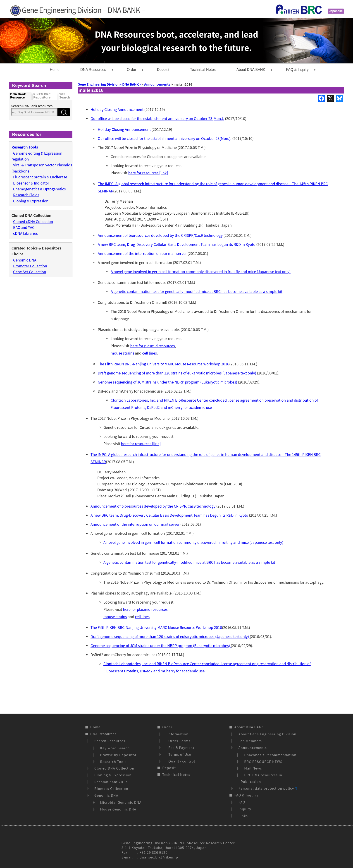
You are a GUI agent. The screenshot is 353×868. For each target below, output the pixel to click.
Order (132, 70)
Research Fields (26, 195)
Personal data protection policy (268, 788)
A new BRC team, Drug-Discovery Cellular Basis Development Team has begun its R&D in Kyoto (177, 244)
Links (243, 816)
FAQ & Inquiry (297, 70)
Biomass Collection (111, 788)
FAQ (242, 802)
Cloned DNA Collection (114, 768)
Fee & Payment (180, 747)
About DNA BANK (251, 70)
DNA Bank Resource (18, 96)
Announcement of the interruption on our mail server (142, 253)
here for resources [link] (148, 173)
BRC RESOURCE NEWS (263, 761)
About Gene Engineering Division (267, 734)
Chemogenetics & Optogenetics (39, 189)
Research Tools (113, 761)
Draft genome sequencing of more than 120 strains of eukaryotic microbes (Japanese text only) (177, 373)
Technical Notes (203, 70)
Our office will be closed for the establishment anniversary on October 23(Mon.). (157, 118)
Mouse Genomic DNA (118, 809)
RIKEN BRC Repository (42, 96)
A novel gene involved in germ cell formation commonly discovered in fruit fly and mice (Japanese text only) (201, 271)
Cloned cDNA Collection (33, 221)
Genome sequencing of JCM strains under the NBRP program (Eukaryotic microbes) (168, 382)
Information (177, 734)
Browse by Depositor (118, 755)
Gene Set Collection (30, 272)
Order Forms (178, 741)
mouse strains (122, 353)
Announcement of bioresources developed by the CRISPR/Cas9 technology (160, 235)
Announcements (253, 747)
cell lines (150, 353)
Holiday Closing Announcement (117, 109)
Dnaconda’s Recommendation (270, 755)
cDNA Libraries (25, 233)
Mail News (253, 768)
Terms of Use (179, 754)
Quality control (181, 761)
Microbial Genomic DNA (121, 802)
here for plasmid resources (152, 346)
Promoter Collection (30, 266)
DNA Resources (93, 70)
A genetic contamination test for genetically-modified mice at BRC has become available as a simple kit (197, 291)
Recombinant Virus (111, 782)
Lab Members (250, 741)
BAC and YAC (24, 227)
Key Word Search (115, 748)
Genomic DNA (25, 260)
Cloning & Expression (31, 201)
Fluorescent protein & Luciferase (40, 177)
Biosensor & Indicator (31, 183)
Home (55, 70)
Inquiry (245, 809)
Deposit (163, 70)
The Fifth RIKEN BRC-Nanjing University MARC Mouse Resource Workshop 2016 (163, 364)
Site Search (64, 96)
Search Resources (110, 741)
